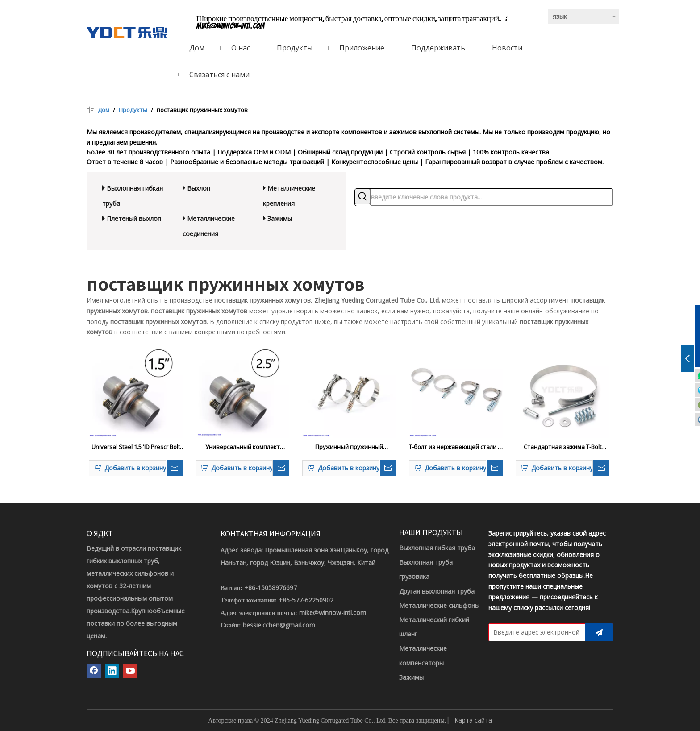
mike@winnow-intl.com (231, 26)
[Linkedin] (112, 671)
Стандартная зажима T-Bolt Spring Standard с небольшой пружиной (563, 447)
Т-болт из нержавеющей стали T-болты (456, 447)
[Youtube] (130, 671)
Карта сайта (473, 720)
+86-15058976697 (271, 588)
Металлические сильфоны (439, 605)
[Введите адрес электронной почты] (535, 632)
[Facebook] (94, 671)
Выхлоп (199, 188)
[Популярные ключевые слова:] (362, 196)
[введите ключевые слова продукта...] (492, 197)
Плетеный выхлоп (134, 218)
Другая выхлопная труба (437, 591)
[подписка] (599, 632)
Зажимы (280, 218)
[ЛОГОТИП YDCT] (127, 33)
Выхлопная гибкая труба (437, 548)
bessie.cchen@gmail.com (279, 625)
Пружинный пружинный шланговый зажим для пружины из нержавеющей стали (349, 447)
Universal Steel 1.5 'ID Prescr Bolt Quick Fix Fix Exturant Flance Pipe (136, 447)
